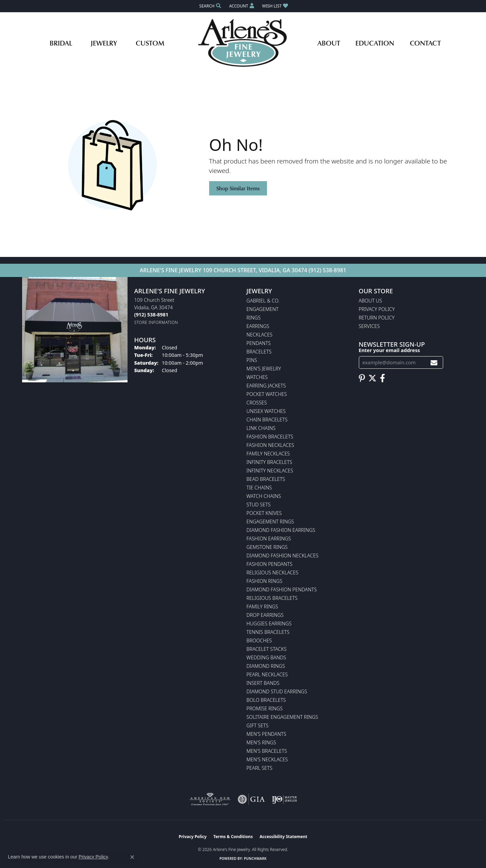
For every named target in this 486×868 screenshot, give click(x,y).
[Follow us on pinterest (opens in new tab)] (362, 378)
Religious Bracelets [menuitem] (272, 598)
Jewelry (104, 43)
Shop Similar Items (238, 188)
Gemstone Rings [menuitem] (267, 547)
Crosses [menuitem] (257, 403)
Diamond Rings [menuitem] (266, 666)
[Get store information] (156, 322)
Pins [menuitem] (252, 360)
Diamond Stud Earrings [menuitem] (277, 691)
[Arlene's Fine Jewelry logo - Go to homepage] (243, 43)
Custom (150, 43)
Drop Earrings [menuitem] (265, 615)
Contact (425, 43)
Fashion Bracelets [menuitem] (270, 437)
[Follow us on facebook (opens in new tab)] (382, 378)
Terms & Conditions (233, 837)
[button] (210, 6)
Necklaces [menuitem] (260, 335)
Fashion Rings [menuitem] (265, 581)
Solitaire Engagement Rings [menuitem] (282, 717)
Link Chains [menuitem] (261, 428)
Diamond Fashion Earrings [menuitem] (281, 530)
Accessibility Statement (283, 837)
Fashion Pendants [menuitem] (270, 564)
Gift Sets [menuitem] (258, 725)
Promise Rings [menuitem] (265, 708)
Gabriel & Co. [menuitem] (263, 301)
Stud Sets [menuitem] (259, 505)
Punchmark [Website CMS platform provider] (255, 858)
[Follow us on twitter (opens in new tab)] (372, 378)
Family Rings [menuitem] (262, 606)
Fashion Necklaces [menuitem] (270, 445)
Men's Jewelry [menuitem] (264, 369)
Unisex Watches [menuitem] (266, 411)
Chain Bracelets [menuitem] (267, 420)
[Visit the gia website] (251, 799)
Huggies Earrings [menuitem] (269, 623)
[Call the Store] (151, 315)
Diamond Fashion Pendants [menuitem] (282, 589)
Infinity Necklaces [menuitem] (270, 471)
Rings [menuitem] (254, 318)
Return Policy (377, 318)
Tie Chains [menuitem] (259, 488)
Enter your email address (389, 350)
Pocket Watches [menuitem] (267, 394)
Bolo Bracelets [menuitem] (266, 700)
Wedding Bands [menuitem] (266, 657)
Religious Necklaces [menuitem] (273, 572)
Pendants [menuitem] (259, 343)
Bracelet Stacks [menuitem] (267, 649)
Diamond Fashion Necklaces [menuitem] (283, 555)
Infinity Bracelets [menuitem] (270, 462)
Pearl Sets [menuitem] (259, 768)
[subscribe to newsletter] (434, 362)
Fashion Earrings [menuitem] (269, 539)
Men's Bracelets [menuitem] (267, 751)
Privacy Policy (377, 309)
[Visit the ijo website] (284, 799)
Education (375, 43)
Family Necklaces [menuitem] (268, 454)
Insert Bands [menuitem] (263, 683)
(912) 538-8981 (327, 270)
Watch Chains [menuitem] (264, 496)
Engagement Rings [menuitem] (270, 522)
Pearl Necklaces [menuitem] (267, 674)
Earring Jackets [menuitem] (266, 386)
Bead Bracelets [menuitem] (266, 479)
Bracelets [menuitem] (259, 352)
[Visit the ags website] (210, 799)
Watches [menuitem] (257, 377)
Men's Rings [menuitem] (261, 742)
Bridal (61, 43)
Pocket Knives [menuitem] (264, 513)
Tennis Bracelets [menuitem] (268, 632)
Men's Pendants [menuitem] (266, 734)
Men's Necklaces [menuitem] (267, 759)
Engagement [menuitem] (263, 309)
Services (369, 326)
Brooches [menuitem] (259, 640)
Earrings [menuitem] (258, 326)
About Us (371, 301)
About (329, 43)
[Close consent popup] (132, 857)
